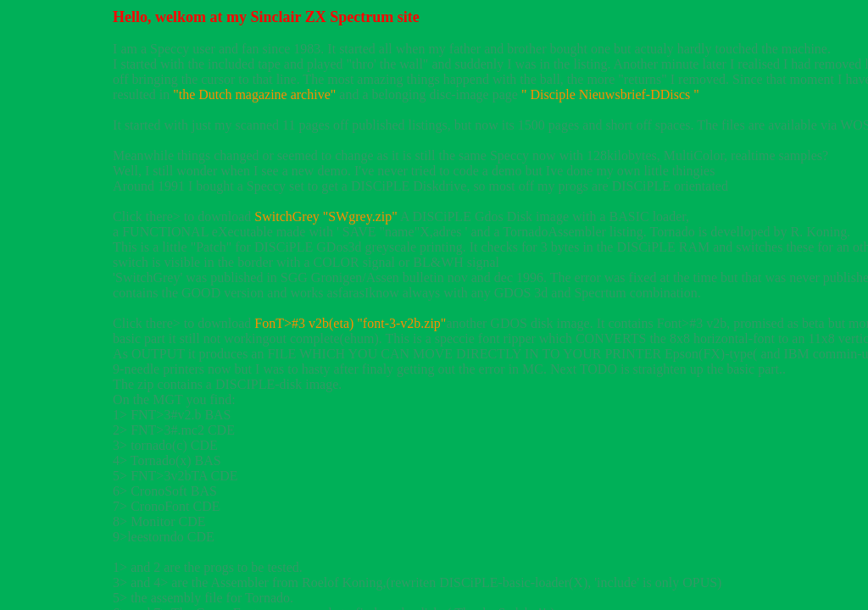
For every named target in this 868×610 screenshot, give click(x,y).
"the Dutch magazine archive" (254, 94)
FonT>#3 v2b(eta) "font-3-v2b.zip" (350, 323)
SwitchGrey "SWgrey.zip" (325, 216)
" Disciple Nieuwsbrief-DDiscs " (610, 94)
